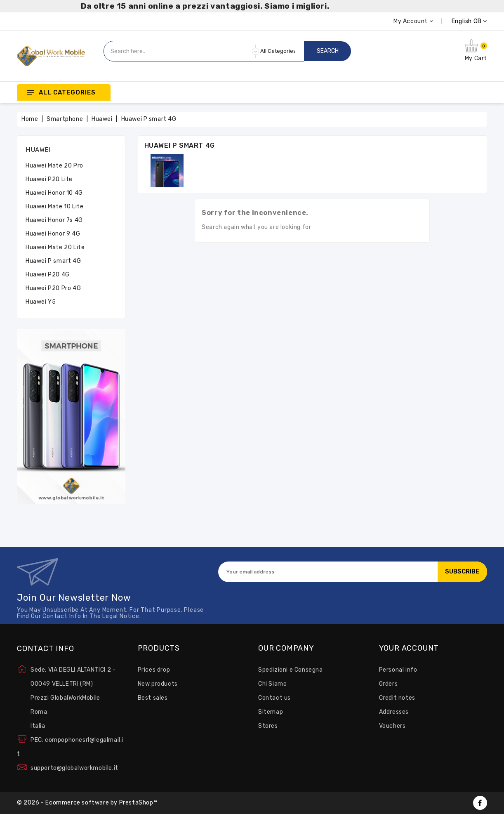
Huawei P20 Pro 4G (53, 288)
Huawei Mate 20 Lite (55, 247)
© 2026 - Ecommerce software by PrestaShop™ (87, 803)
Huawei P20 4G (48, 275)
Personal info (398, 670)
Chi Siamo (272, 684)
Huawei (38, 150)
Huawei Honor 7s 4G (54, 220)
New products (158, 684)
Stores (268, 726)
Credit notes (397, 698)
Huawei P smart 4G (53, 261)
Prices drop (154, 670)
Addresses (394, 712)
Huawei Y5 (41, 302)
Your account (409, 649)
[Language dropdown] (460, 21)
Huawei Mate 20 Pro (54, 166)
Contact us (274, 698)
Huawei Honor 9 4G (53, 234)
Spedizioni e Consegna (291, 670)
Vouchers (392, 726)
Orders (389, 684)
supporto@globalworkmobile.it (74, 768)
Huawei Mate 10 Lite (54, 206)
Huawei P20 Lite (49, 179)
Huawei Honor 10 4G (54, 193)
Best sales (153, 698)
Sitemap (271, 712)
